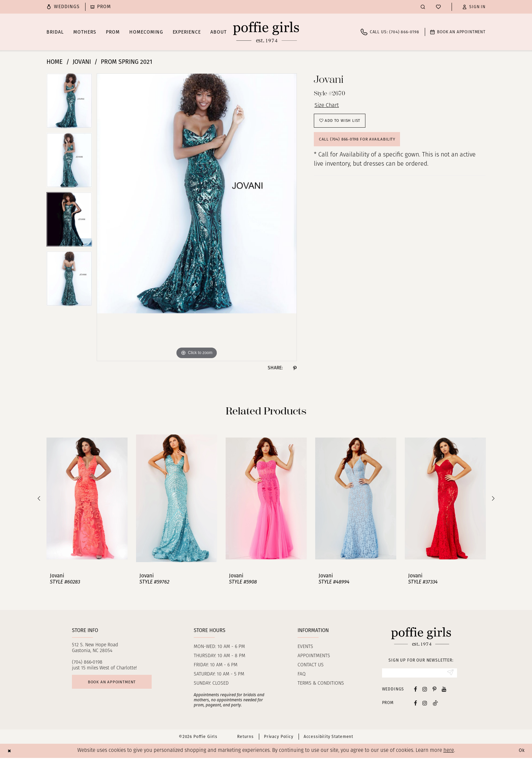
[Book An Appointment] (458, 32)
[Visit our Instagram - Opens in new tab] (425, 690)
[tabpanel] (69, 103)
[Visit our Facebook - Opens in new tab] (415, 690)
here (449, 752)
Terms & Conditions (321, 683)
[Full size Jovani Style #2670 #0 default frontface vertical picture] (197, 217)
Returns (245, 738)
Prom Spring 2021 (127, 62)
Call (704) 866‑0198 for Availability (361, 143)
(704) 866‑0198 (87, 662)
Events (305, 647)
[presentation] (87, 498)
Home (55, 62)
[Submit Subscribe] (450, 673)
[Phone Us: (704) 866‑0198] (390, 32)
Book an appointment (116, 683)
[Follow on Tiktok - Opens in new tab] (435, 704)
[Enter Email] (420, 673)
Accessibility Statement (328, 738)
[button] (474, 7)
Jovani (82, 62)
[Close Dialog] (10, 752)
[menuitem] (63, 7)
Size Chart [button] (328, 106)
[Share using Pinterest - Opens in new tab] (295, 368)
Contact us (311, 665)
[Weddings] (63, 7)
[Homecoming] (101, 7)
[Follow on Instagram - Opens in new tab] (425, 704)
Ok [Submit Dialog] (521, 752)
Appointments (314, 656)
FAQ (302, 674)
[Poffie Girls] (266, 32)
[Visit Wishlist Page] (438, 7)
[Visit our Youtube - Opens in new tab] (444, 690)
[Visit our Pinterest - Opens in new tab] (434, 690)
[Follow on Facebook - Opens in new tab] (415, 704)
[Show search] (423, 7)
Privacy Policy (279, 738)
